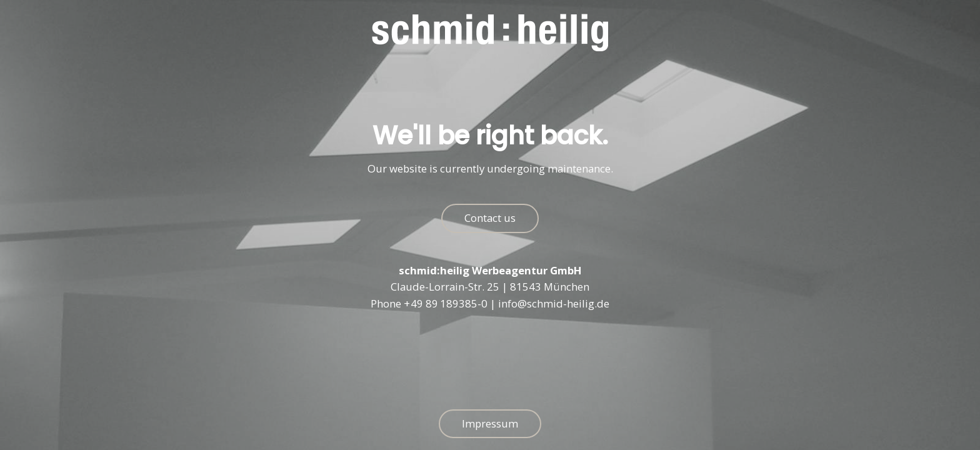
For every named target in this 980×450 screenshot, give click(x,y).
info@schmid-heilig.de (554, 304)
